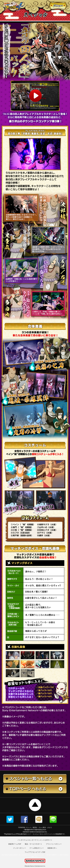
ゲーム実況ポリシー (37, 848)
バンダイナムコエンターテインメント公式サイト (35, 840)
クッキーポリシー (20, 848)
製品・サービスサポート (33, 844)
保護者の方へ (52, 848)
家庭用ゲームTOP (15, 844)
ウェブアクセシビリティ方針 (35, 852)
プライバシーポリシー (54, 844)
